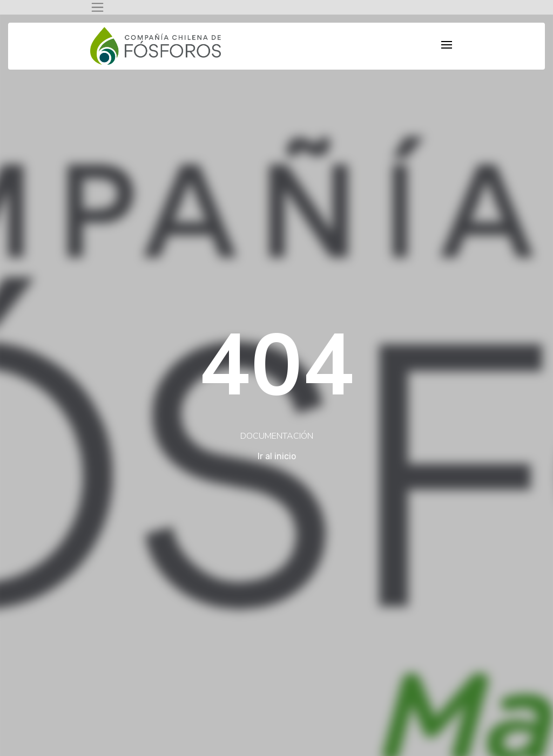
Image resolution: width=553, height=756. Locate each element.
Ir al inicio (277, 456)
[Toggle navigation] (97, 7)
